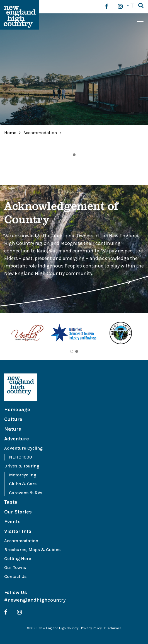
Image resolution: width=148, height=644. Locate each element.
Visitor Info (18, 531)
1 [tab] (74, 155)
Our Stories (18, 512)
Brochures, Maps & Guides (32, 550)
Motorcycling (23, 475)
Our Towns (15, 567)
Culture (13, 419)
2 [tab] (77, 351)
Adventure (17, 439)
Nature (13, 429)
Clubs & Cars (23, 484)
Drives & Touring (22, 466)
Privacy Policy (91, 628)
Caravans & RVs (26, 493)
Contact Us (15, 576)
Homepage (17, 409)
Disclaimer (113, 628)
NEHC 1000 (20, 457)
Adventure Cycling (23, 448)
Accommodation (41, 133)
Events (12, 522)
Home (10, 133)
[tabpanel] (27, 334)
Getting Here (18, 559)
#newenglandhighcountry (35, 600)
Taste (11, 502)
